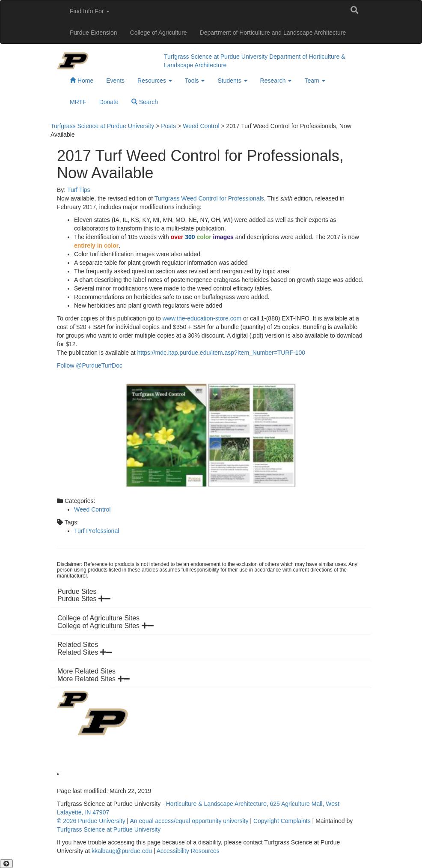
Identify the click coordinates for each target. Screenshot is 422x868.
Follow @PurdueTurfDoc (90, 365)
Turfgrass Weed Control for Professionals (209, 198)
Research (276, 81)
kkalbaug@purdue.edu (122, 851)
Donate (109, 102)
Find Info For (90, 11)
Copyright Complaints (282, 821)
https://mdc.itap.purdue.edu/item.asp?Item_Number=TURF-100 (221, 353)
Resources (155, 81)
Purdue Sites (84, 599)
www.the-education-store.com (202, 318)
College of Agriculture (159, 33)
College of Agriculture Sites (105, 626)
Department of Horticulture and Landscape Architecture (273, 33)
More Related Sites (94, 679)
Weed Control (92, 509)
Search (145, 102)
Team (315, 81)
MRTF (78, 102)
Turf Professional (97, 531)
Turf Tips (79, 190)
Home (82, 81)
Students (232, 81)
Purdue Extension (94, 33)
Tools (195, 81)
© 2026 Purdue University (91, 821)
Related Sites (85, 652)
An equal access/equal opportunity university (189, 821)
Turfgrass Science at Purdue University (216, 57)
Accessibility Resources (188, 851)
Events (115, 81)
